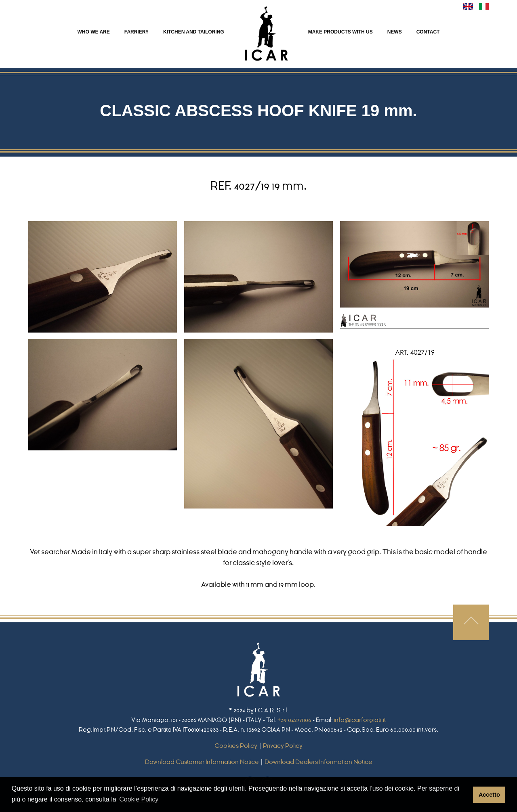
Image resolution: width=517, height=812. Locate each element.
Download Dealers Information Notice (318, 762)
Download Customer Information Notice (202, 762)
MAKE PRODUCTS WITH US (340, 32)
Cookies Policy (236, 746)
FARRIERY (137, 32)
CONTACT (428, 32)
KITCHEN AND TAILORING (194, 32)
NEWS (395, 32)
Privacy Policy (283, 746)
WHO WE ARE (94, 32)
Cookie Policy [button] (139, 799)
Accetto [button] (489, 795)
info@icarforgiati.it (360, 720)
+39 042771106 (294, 720)
